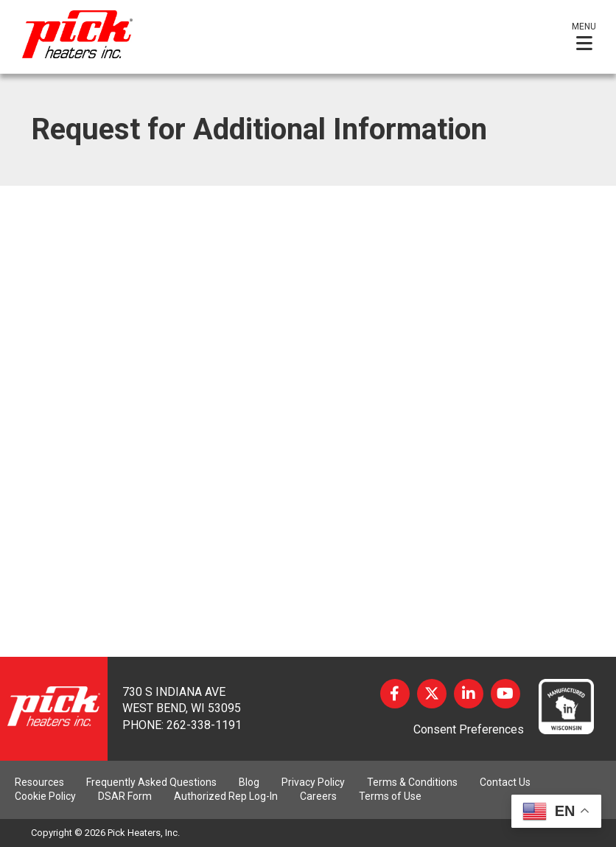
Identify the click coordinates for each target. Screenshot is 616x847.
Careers (318, 796)
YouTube (505, 694)
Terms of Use (390, 796)
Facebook (395, 694)
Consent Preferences (469, 729)
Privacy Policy (313, 782)
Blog (249, 782)
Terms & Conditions (412, 782)
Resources (39, 782)
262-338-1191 (204, 725)
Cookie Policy (45, 796)
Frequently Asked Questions (151, 782)
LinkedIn (469, 694)
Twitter (432, 694)
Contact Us (505, 782)
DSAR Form (125, 796)
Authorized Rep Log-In (226, 796)
